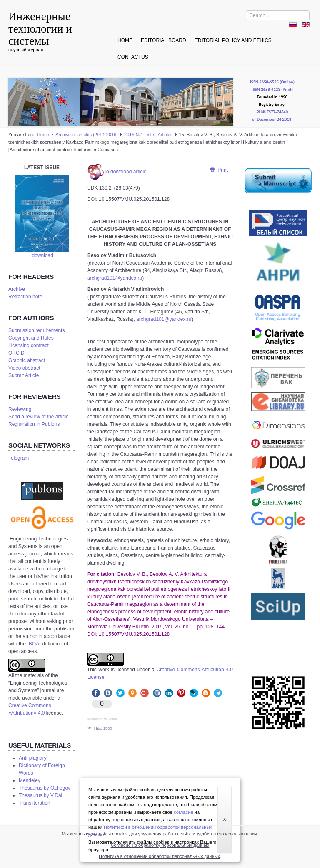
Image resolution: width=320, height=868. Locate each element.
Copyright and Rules (31, 338)
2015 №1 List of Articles (149, 135)
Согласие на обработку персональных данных (160, 845)
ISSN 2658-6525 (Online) (272, 82)
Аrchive (17, 289)
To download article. (117, 172)
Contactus (133, 57)
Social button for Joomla (102, 719)
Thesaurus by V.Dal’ (41, 795)
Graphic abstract (27, 360)
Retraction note (25, 297)
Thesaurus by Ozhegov (45, 788)
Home (125, 40)
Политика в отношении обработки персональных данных (159, 856)
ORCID (16, 353)
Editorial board (164, 40)
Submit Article (24, 375)
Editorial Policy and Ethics (233, 40)
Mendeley (30, 780)
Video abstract (24, 368)
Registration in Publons (34, 424)
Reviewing (20, 409)
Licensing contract (29, 345)
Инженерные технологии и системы (40, 29)
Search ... (246, 11)
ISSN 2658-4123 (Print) (272, 89)
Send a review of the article (39, 417)
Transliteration (35, 803)
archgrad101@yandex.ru (115, 278)
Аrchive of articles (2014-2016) (87, 135)
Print (219, 170)
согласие (184, 812)
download (42, 255)
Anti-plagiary (33, 758)
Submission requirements (36, 330)
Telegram (19, 458)
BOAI (35, 644)
